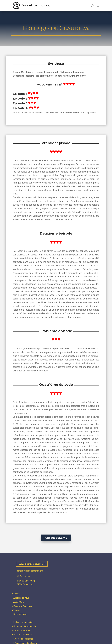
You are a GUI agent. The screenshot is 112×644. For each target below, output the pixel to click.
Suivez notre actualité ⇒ (32, 564)
